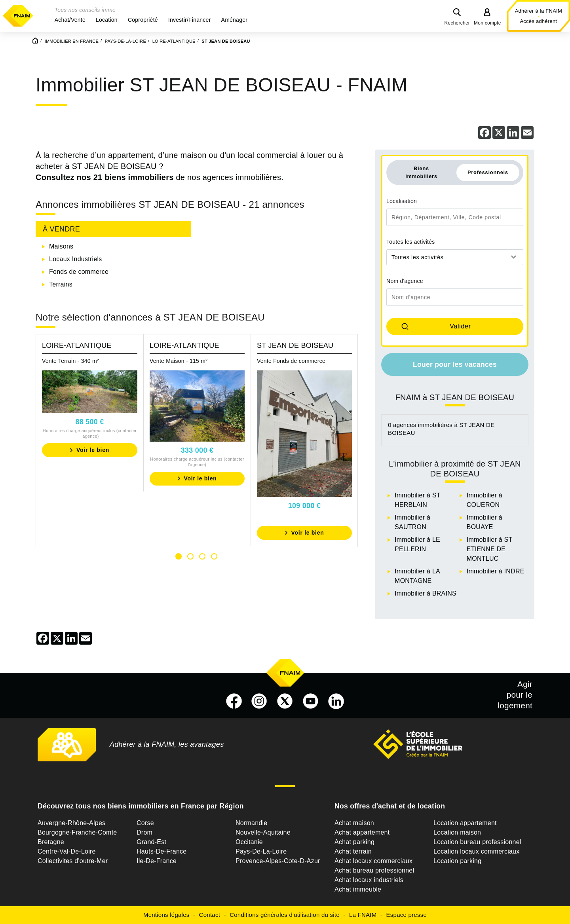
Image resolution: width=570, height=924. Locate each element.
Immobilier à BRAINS (426, 593)
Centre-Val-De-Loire (67, 851)
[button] (70, 20)
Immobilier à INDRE (496, 571)
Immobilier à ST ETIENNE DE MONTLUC (489, 549)
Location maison (457, 832)
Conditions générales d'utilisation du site (285, 915)
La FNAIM (363, 915)
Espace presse (407, 915)
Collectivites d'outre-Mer (73, 861)
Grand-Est (151, 842)
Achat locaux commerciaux (373, 861)
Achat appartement (362, 832)
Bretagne (51, 842)
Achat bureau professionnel (374, 870)
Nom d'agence (405, 281)
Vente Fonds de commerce (291, 361)
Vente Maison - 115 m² (179, 361)
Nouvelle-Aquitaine (263, 832)
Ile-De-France (157, 861)
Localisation (402, 201)
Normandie (252, 823)
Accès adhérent (538, 21)
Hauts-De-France (161, 851)
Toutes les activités (411, 242)
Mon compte (487, 23)
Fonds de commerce (79, 272)
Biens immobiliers (421, 172)
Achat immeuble (358, 889)
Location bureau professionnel (477, 842)
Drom (144, 832)
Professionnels (488, 172)
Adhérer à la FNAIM (539, 11)
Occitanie (249, 842)
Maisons (61, 246)
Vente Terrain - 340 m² (70, 361)
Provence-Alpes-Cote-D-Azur (278, 861)
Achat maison (354, 823)
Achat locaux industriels (369, 880)
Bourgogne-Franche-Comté (77, 832)
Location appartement (465, 823)
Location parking (457, 861)
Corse (145, 823)
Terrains (61, 284)
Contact (210, 915)
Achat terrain (353, 851)
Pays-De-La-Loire (261, 851)
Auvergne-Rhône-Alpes (71, 823)
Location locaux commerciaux (477, 851)
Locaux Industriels (75, 259)
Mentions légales (166, 915)
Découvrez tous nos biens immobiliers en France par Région (141, 806)
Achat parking (354, 842)
